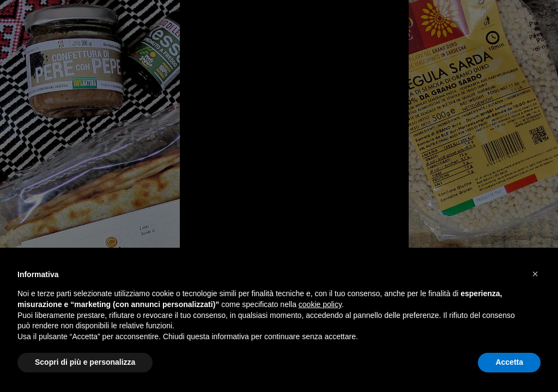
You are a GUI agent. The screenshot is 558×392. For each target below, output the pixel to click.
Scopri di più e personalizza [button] (85, 362)
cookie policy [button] (320, 304)
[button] (535, 274)
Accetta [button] (509, 362)
